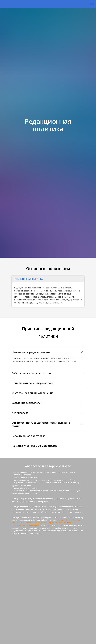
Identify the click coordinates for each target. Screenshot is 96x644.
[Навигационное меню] (92, 4)
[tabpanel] (48, 294)
